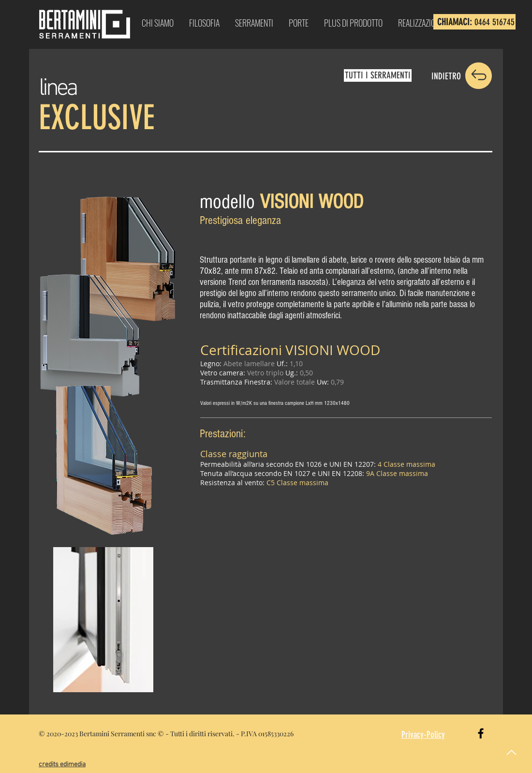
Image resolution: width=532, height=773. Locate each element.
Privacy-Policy (423, 735)
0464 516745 (495, 22)
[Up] (511, 752)
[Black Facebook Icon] (481, 733)
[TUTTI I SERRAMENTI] (378, 75)
